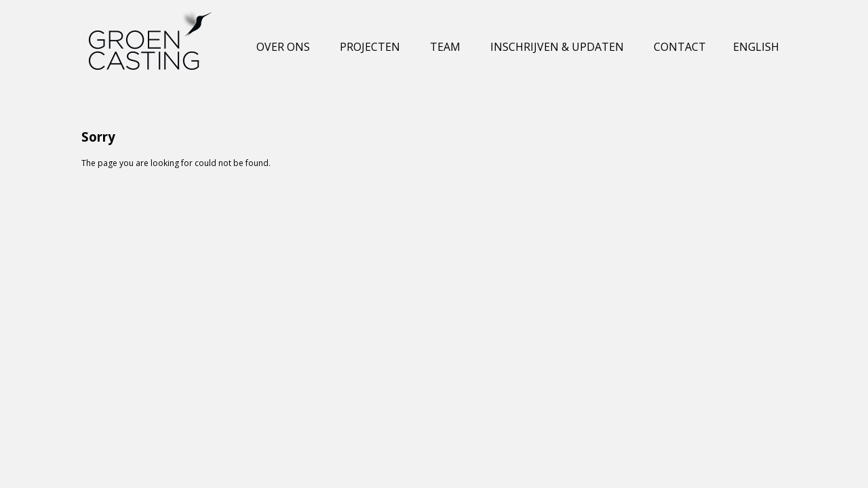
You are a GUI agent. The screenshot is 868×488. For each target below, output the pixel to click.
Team (445, 47)
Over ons (283, 47)
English (756, 47)
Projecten (370, 47)
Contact (680, 47)
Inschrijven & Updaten (557, 47)
